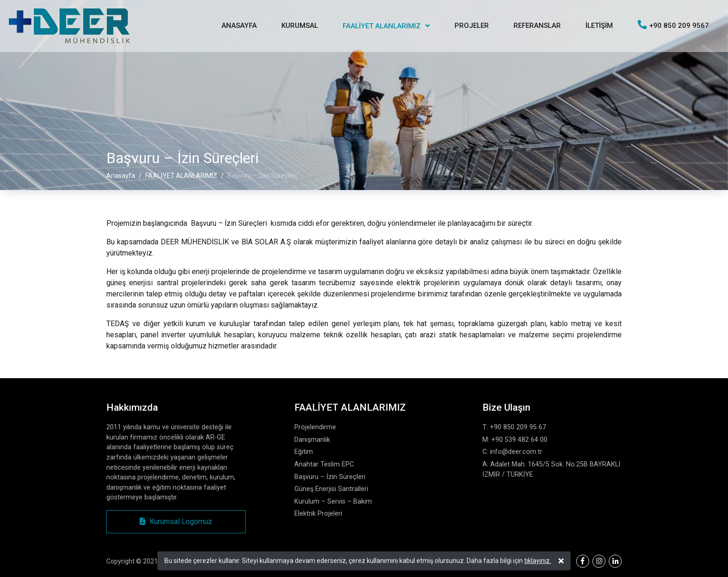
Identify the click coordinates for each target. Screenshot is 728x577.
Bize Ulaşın (506, 407)
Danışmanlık (312, 440)
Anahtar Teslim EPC (324, 464)
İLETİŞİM (599, 26)
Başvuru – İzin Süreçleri (330, 477)
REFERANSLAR (537, 26)
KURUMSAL (300, 26)
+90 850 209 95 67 (518, 427)
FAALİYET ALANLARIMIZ (382, 26)
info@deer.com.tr (516, 452)
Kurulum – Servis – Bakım (333, 502)
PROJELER (472, 26)
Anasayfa (121, 176)
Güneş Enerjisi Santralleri (331, 489)
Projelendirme (315, 427)
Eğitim (304, 452)
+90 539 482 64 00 (519, 440)
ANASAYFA (239, 26)
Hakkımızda (132, 407)
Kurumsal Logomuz (176, 521)
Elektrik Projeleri (318, 514)
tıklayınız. (538, 562)
